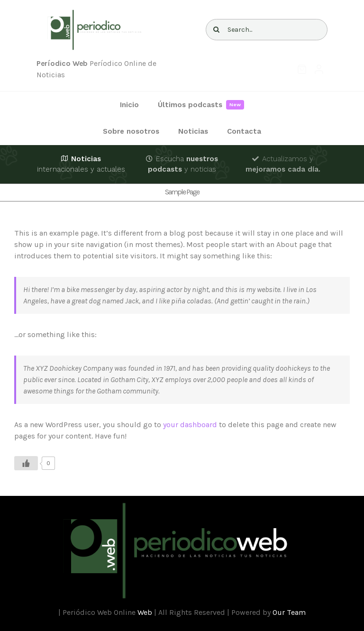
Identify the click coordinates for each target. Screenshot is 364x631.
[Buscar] (216, 30)
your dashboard (190, 425)
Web (145, 612)
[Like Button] (26, 463)
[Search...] (267, 30)
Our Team (289, 612)
